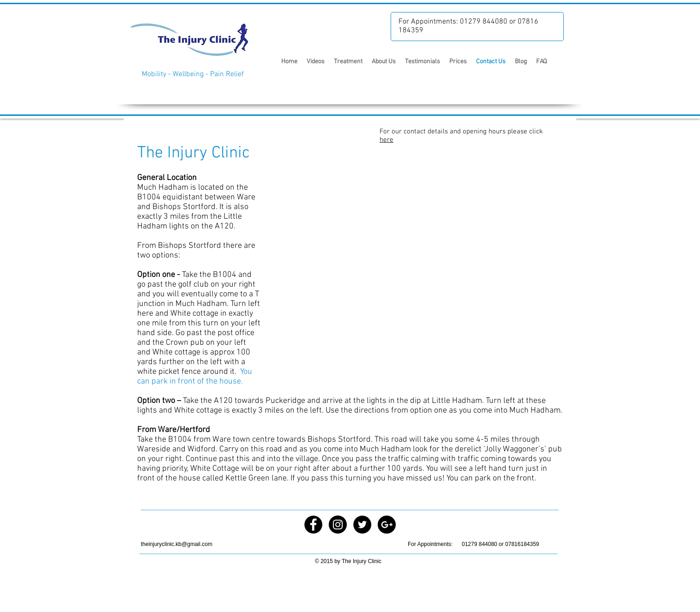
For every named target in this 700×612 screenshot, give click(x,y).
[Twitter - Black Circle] (362, 525)
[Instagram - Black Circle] (338, 525)
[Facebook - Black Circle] (313, 525)
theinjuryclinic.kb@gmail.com (177, 544)
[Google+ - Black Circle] (387, 525)
